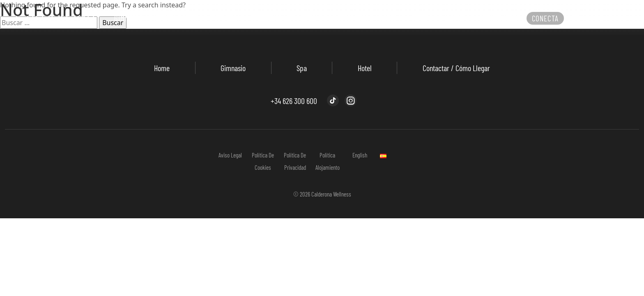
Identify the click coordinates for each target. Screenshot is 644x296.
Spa (302, 68)
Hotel (365, 68)
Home (162, 68)
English (360, 155)
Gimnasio (233, 68)
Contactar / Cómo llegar (456, 68)
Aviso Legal (230, 155)
